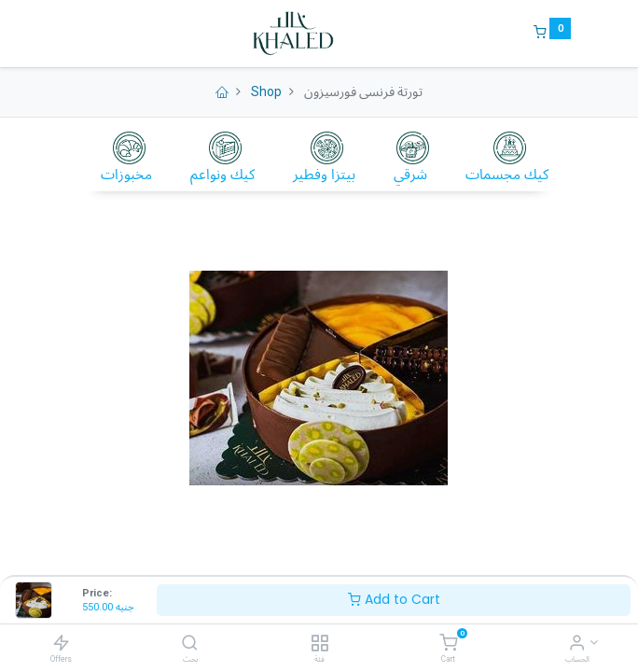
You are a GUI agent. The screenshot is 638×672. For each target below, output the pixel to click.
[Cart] (448, 644)
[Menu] (68, 34)
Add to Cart (394, 599)
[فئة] (319, 644)
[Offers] (61, 643)
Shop (266, 91)
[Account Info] (577, 644)
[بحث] (190, 644)
